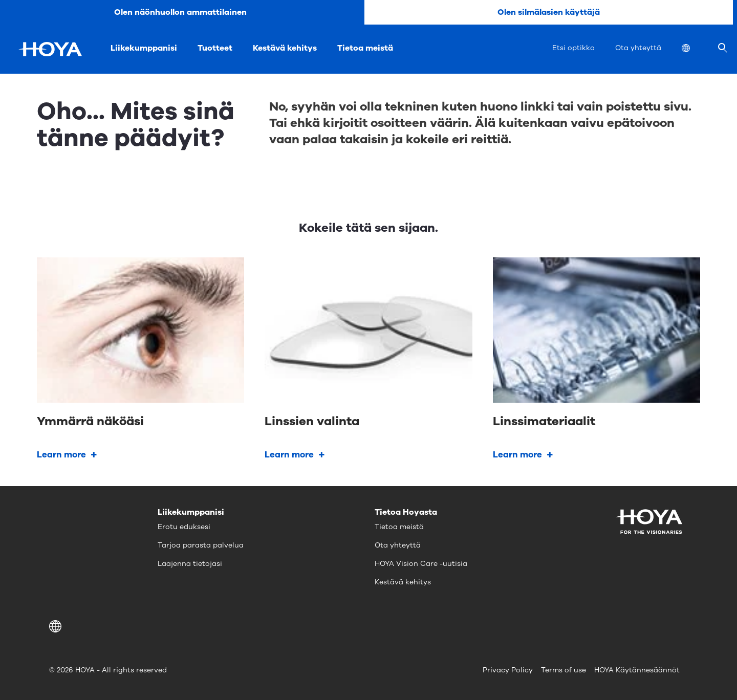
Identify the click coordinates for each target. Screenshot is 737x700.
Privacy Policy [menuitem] (508, 670)
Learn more (61, 455)
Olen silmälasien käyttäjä (549, 12)
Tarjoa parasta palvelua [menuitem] (201, 545)
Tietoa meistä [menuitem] (365, 48)
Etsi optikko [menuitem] (573, 48)
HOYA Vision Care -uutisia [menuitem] (421, 564)
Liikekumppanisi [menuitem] (144, 48)
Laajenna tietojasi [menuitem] (190, 564)
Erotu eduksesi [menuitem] (184, 527)
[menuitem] (694, 49)
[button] (57, 626)
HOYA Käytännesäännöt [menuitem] (637, 670)
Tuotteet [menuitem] (215, 48)
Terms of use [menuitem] (563, 670)
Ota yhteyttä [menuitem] (638, 48)
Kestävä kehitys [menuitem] (285, 48)
